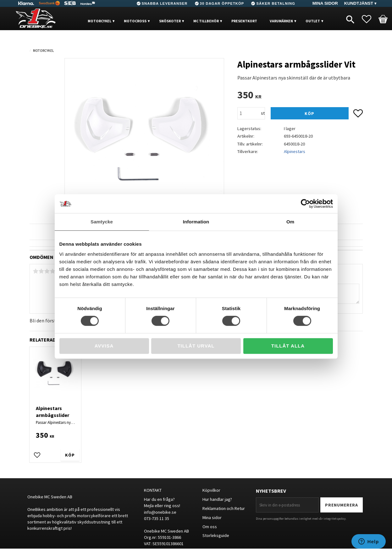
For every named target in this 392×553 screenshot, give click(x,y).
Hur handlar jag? (217, 499)
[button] (370, 19)
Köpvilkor (211, 490)
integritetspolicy (335, 519)
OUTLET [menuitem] (313, 21)
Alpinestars (295, 151)
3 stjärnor (47, 271)
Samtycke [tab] (102, 222)
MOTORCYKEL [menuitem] (99, 21)
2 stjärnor (41, 271)
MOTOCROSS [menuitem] (135, 21)
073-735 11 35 (157, 518)
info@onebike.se (160, 512)
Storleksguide (216, 535)
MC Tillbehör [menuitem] (206, 21)
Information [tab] (196, 222)
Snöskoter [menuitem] (170, 21)
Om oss (210, 527)
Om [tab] (290, 222)
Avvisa (104, 346)
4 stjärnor (53, 271)
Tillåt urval (196, 346)
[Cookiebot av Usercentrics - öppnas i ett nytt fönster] (305, 204)
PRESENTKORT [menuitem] (244, 21)
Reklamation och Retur (224, 508)
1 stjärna (36, 271)
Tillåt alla (288, 346)
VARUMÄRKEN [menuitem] (281, 21)
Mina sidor (212, 517)
